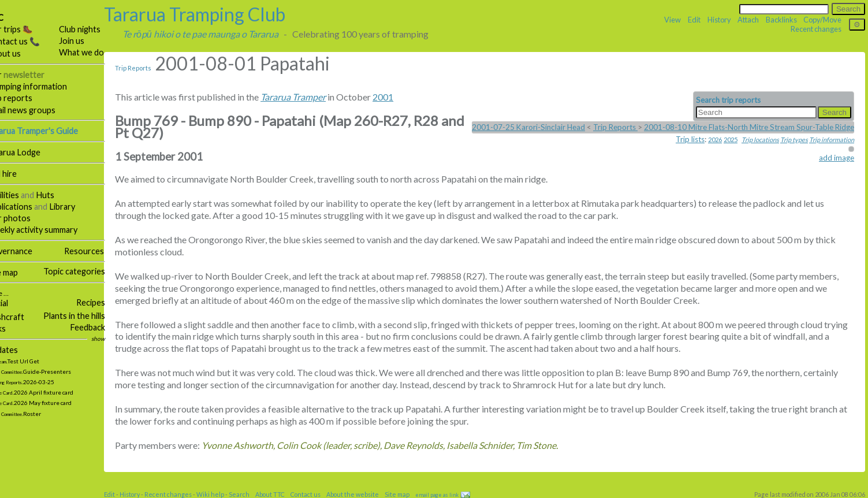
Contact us (322, 494)
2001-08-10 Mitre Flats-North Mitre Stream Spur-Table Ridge (749, 127)
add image (837, 158)
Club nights (96, 29)
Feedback (104, 327)
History (719, 20)
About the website (369, 494)
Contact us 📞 (29, 41)
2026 (715, 140)
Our (32, 75)
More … (13, 293)
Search (255, 494)
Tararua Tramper (309, 97)
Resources (100, 251)
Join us (88, 41)
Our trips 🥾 (26, 29)
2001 (399, 97)
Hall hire (18, 174)
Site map (18, 272)
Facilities (19, 195)
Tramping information (43, 86)
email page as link (453, 495)
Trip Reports (149, 68)
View (673, 20)
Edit (694, 20)
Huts (61, 195)
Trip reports (26, 98)
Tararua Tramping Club (211, 14)
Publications (26, 207)
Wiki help (226, 494)
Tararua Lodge (30, 152)
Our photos (25, 218)
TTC (11, 18)
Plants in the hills (90, 316)
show (114, 339)
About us (20, 53)
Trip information (832, 140)
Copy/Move (822, 20)
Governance (26, 251)
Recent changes (816, 29)
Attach (748, 20)
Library (78, 207)
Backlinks (781, 20)
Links (12, 328)
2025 (731, 140)
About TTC (286, 494)
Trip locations (760, 140)
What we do (98, 52)
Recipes (107, 302)
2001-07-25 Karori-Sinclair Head (528, 127)
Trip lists (690, 139)
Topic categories (90, 271)
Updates (18, 350)
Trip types (794, 140)
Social (14, 303)
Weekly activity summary (48, 230)
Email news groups (37, 110)
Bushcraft (22, 317)
